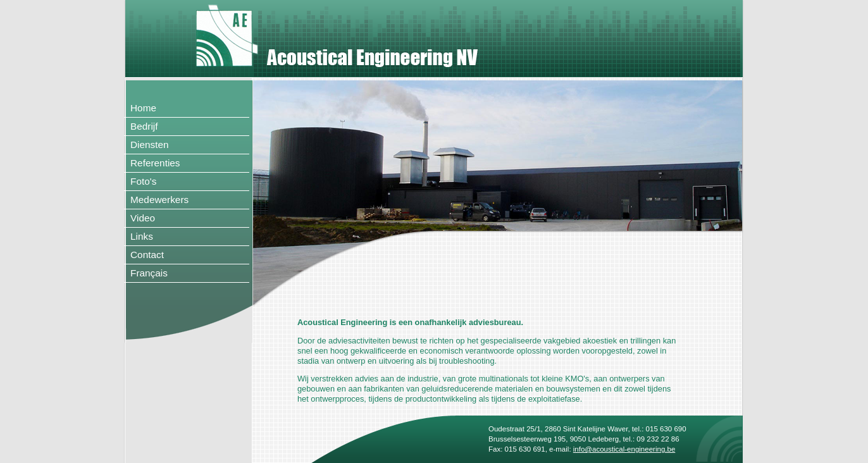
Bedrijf (144, 126)
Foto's (143, 181)
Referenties (155, 163)
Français (149, 273)
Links (142, 236)
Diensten (150, 145)
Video (143, 218)
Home (143, 108)
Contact (147, 255)
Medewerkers (159, 200)
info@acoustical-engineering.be (624, 449)
